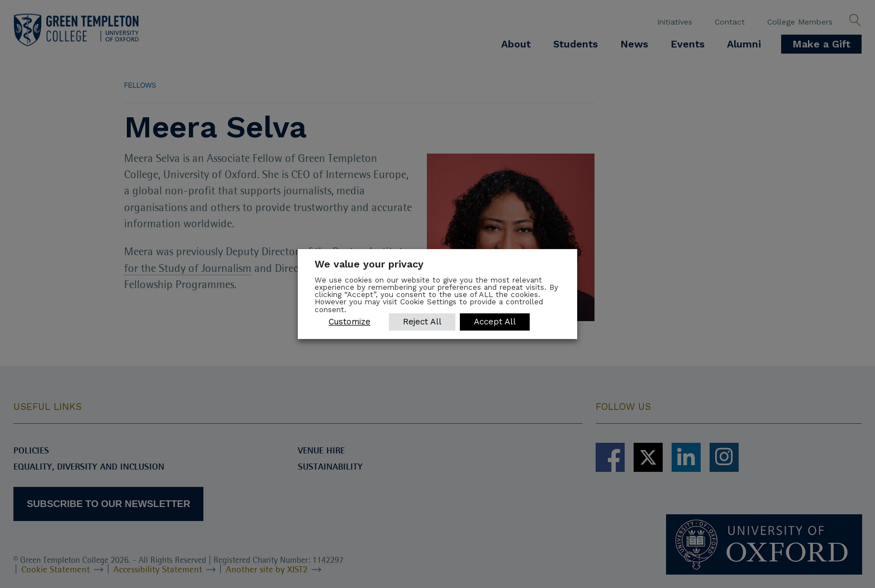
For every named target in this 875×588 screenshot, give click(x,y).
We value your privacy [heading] (369, 264)
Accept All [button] (495, 322)
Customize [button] (349, 322)
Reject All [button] (422, 322)
